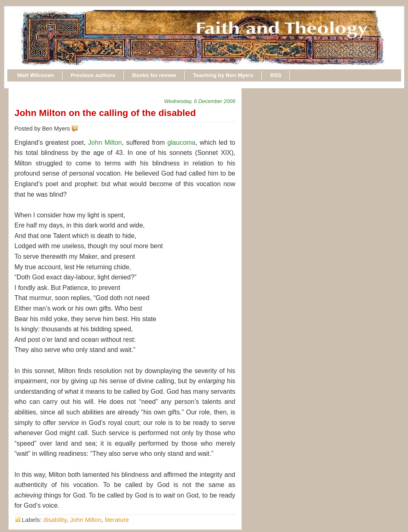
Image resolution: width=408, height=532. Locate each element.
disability (55, 520)
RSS (276, 75)
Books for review (154, 75)
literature (117, 520)
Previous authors (93, 75)
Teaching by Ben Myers (223, 75)
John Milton (105, 143)
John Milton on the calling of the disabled (105, 113)
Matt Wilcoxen (36, 75)
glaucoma (181, 143)
